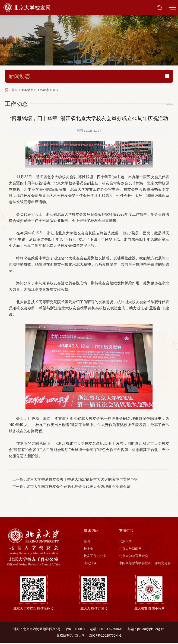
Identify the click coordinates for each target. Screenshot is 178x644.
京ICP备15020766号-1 (105, 636)
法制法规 (90, 564)
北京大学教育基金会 (133, 557)
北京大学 (125, 542)
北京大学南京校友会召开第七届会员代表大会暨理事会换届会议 (80, 487)
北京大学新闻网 (130, 550)
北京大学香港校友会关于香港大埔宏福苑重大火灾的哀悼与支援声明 (83, 480)
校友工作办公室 (95, 557)
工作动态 (43, 90)
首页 (15, 90)
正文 (56, 90)
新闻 (87, 542)
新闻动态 (27, 90)
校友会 (89, 550)
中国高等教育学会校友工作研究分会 (145, 564)
